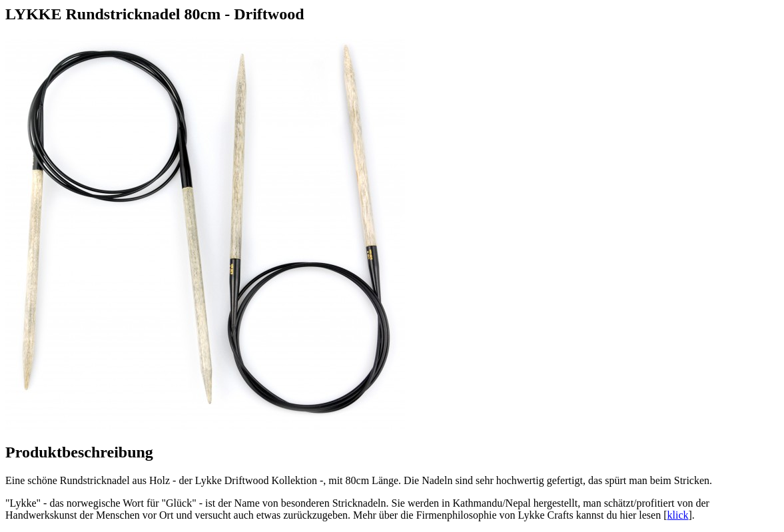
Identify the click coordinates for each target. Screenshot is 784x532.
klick (678, 515)
